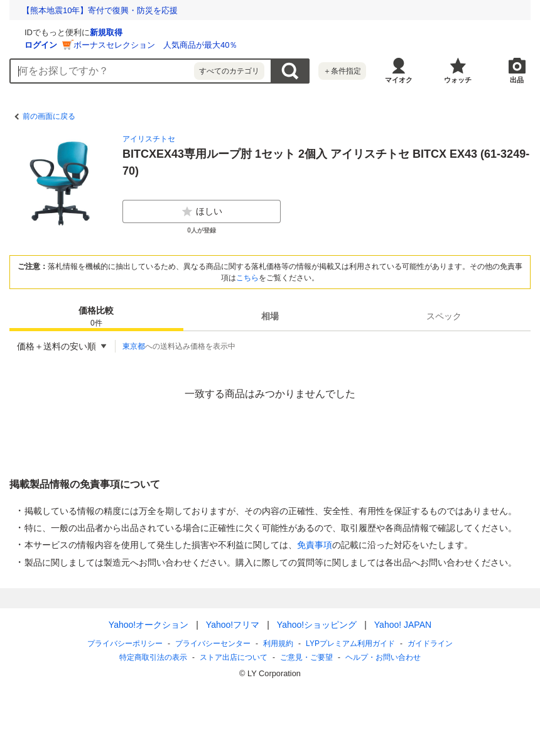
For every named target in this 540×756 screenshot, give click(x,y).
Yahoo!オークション (148, 625)
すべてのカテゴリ (229, 71)
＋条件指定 (342, 71)
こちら (247, 278)
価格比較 (96, 317)
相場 (270, 316)
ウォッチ (458, 80)
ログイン (190, 45)
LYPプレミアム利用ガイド (350, 644)
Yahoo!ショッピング (317, 625)
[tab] (96, 316)
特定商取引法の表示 (153, 657)
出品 (517, 80)
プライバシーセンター (213, 644)
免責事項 (315, 545)
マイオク (399, 80)
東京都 (134, 346)
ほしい (202, 212)
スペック (444, 316)
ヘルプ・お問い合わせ (383, 657)
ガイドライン (430, 644)
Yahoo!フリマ (233, 625)
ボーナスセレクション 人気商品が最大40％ (305, 45)
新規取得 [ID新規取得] (256, 32)
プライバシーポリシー (125, 644)
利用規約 (278, 644)
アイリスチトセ (149, 139)
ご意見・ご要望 (306, 657)
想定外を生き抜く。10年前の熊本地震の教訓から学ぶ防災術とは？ (145, 10)
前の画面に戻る (49, 116)
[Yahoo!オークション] (89, 31)
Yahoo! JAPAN (403, 625)
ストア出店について (234, 657)
